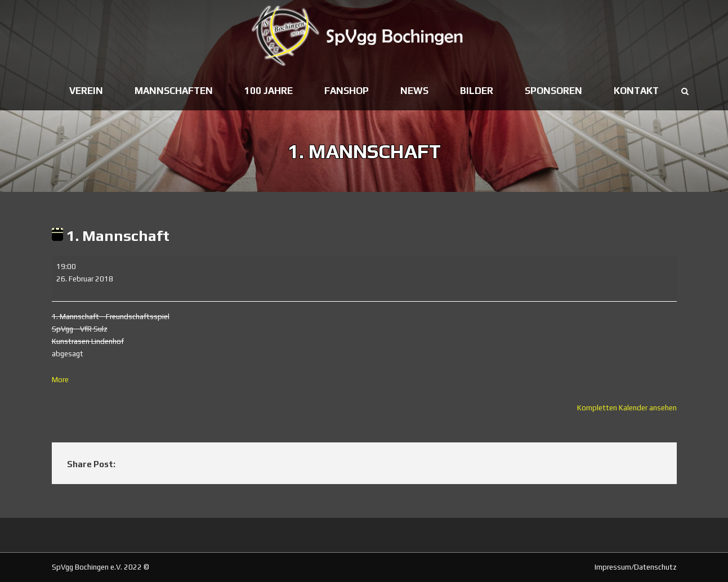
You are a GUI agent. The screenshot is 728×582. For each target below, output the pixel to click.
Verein (86, 91)
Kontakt (636, 91)
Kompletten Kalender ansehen (627, 408)
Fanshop (347, 91)
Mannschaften (174, 91)
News (414, 91)
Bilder (477, 91)
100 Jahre (269, 91)
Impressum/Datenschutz (636, 567)
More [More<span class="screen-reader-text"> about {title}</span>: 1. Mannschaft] (60, 380)
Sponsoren (553, 91)
